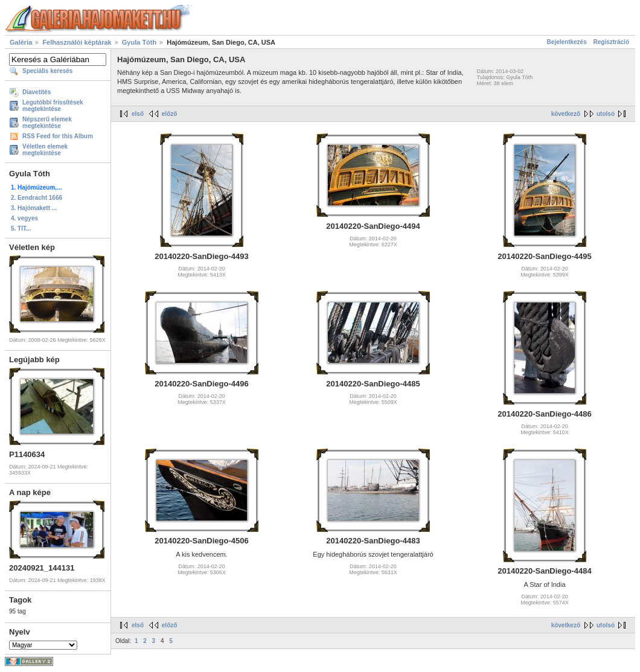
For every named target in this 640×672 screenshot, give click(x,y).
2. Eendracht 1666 (37, 198)
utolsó (606, 114)
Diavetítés (37, 92)
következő (566, 114)
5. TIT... (21, 229)
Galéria (21, 42)
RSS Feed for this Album (58, 136)
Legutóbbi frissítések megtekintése (53, 106)
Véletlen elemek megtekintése (45, 150)
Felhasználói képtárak (77, 42)
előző (170, 114)
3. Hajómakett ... (34, 208)
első (138, 114)
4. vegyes (24, 218)
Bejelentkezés (567, 42)
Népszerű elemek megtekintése (47, 123)
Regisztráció (611, 42)
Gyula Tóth (139, 42)
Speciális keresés (47, 71)
